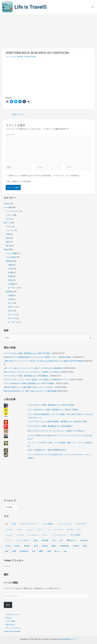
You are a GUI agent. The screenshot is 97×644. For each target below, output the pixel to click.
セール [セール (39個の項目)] (70, 529)
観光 (8, 242)
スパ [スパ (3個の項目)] (49, 530)
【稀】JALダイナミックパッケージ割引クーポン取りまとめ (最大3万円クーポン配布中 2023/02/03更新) (43, 361)
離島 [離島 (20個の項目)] (41, 551)
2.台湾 (10, 299)
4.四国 (10, 276)
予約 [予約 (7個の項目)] (54, 540)
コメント (10, 135)
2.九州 (10, 269)
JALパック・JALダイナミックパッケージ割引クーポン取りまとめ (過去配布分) (34, 368)
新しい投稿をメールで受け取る (19, 182)
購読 (8, 605)
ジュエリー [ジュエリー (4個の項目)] (30, 530)
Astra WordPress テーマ (68, 639)
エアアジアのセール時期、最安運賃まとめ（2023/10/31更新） (28, 353)
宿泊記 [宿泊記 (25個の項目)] (27, 546)
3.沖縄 (10, 273)
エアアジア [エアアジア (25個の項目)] (81, 524)
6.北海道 (11, 284)
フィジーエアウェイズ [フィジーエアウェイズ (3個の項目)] (59, 535)
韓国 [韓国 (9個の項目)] (49, 551)
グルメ (8, 227)
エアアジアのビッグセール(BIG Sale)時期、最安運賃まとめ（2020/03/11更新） (58, 422)
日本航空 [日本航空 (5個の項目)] (76, 546)
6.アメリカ (12, 315)
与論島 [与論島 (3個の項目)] (35, 540)
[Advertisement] (48, 30)
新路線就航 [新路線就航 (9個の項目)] (65, 546)
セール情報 (8, 207)
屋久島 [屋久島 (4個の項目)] (36, 546)
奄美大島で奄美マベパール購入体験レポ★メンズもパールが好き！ (29, 387)
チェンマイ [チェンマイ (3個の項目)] (9, 535)
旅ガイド (7, 223)
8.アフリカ (12, 318)
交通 (8, 234)
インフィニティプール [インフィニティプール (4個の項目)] (65, 524)
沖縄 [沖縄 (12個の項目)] (14, 551)
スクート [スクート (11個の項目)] (41, 530)
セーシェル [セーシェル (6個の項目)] (59, 530)
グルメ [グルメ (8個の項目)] (19, 530)
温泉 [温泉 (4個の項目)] (34, 551)
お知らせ (7, 204)
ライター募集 (10, 621)
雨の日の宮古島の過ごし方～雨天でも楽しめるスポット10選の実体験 (30, 391)
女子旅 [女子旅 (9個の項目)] (8, 546)
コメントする (11, 57)
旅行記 (6, 249)
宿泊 (8, 238)
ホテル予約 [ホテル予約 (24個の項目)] (75, 535)
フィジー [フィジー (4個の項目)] (45, 535)
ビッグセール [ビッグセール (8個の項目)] (33, 535)
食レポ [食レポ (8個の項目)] (57, 551)
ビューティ (10, 230)
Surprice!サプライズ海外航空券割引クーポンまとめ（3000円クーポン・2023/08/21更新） (38, 357)
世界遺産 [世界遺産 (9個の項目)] (45, 540)
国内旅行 (9, 261)
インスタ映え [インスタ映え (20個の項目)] (48, 524)
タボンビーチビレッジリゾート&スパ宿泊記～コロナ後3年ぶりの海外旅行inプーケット (37, 380)
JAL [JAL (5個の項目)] (7, 524)
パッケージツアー (13, 211)
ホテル (8, 219)
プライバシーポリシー (13, 628)
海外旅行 (9, 292)
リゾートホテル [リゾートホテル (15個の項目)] (23, 540)
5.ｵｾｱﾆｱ (11, 311)
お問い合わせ (10, 625)
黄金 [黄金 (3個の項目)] (65, 551)
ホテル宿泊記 (11, 257)
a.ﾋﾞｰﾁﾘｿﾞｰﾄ (13, 288)
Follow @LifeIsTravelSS (12, 631)
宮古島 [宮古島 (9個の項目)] (17, 546)
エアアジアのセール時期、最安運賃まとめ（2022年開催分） (27, 376)
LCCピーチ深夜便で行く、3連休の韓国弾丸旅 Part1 (47, 450)
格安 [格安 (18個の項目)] (85, 546)
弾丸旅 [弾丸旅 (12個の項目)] (45, 546)
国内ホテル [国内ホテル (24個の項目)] (72, 540)
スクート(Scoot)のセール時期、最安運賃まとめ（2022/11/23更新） (30, 383)
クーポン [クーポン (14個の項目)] (9, 529)
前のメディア (17, 114)
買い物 (8, 246)
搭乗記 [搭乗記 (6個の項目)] (54, 546)
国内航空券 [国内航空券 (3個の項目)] (84, 540)
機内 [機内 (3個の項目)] (7, 551)
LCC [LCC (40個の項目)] (14, 524)
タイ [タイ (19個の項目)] (79, 529)
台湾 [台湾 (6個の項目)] (61, 540)
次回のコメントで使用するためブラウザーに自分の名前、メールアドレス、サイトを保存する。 (45, 176)
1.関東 (10, 265)
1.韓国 (10, 296)
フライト (9, 215)
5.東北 (10, 280)
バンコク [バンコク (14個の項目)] (20, 535)
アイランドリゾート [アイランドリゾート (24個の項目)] (29, 524)
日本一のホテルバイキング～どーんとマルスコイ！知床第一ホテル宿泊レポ (33, 372)
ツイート (7, 566)
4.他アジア (12, 307)
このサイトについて (13, 614)
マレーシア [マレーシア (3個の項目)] (9, 540)
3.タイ (10, 303)
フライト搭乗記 (12, 253)
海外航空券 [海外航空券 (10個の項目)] (24, 551)
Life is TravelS (33, 7)
